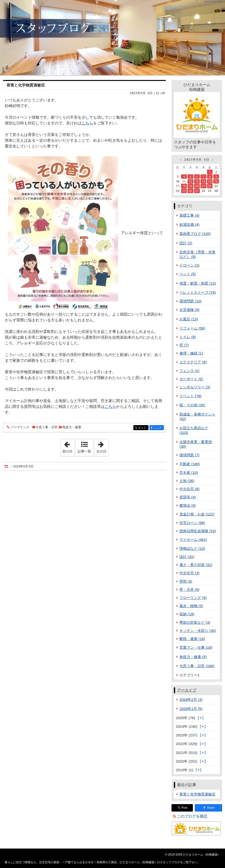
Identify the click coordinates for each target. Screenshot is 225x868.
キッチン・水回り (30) (198, 631)
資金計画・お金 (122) (197, 514)
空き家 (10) (189, 473)
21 (203, 186)
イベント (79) (190, 396)
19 (190, 186)
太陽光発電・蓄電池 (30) (196, 444)
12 (190, 181)
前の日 (68, 446)
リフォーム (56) (192, 328)
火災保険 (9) (189, 310)
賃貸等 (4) (188, 497)
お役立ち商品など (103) (194, 430)
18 (184, 186)
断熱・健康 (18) (192, 639)
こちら (87, 123)
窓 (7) (184, 345)
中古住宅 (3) (189, 573)
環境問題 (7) (189, 455)
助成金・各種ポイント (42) (197, 416)
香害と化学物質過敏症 (26, 85)
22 (210, 186)
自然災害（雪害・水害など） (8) (197, 254)
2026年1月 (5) (191, 709)
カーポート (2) (191, 379)
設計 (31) (187, 557)
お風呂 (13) (189, 319)
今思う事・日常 (47, 427)
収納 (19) (187, 614)
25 (184, 191)
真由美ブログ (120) (195, 234)
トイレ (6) (188, 337)
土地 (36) (187, 481)
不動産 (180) (190, 464)
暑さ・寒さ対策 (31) (196, 565)
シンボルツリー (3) (195, 387)
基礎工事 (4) (189, 215)
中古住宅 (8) (189, 489)
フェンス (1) (189, 371)
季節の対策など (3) (195, 622)
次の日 (102, 446)
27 (197, 191)
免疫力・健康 (72, 427)
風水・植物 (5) (191, 606)
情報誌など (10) (192, 548)
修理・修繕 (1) (191, 353)
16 (216, 181)
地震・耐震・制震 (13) (198, 283)
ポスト (143, 428)
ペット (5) (188, 274)
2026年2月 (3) (191, 700)
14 (203, 181)
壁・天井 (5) (189, 590)
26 (190, 191)
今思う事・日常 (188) (197, 666)
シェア (158, 428)
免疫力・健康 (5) (193, 657)
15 (210, 181)
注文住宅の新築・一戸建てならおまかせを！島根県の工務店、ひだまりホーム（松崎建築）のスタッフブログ (112, 38)
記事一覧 (84, 451)
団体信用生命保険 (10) (198, 531)
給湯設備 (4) (189, 224)
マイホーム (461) (193, 540)
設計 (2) (186, 243)
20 (197, 186)
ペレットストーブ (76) (198, 292)
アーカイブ (187, 690)
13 (197, 181)
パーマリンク (20, 427)
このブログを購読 (192, 816)
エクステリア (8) (193, 362)
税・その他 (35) (192, 405)
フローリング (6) (193, 598)
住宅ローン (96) (192, 523)
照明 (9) (186, 581)
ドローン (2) (189, 265)
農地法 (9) (188, 505)
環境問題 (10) (190, 301)
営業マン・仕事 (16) (196, 647)
